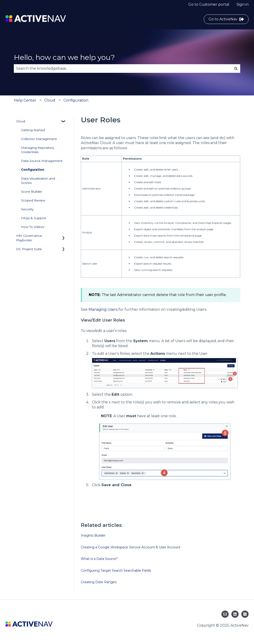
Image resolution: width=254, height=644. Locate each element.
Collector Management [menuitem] (39, 139)
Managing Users (103, 309)
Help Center (25, 100)
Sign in (243, 4)
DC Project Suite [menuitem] (29, 249)
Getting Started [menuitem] (33, 130)
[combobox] (123, 69)
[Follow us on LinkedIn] (235, 614)
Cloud (50, 100)
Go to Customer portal (209, 4)
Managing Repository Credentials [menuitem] (38, 150)
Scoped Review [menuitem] (33, 200)
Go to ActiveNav (226, 19)
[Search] (236, 69)
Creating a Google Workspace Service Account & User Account (131, 547)
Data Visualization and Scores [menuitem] (38, 181)
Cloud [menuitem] (21, 121)
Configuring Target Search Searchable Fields (116, 571)
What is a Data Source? (99, 559)
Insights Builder (93, 535)
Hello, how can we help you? (64, 57)
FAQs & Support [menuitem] (34, 218)
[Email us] (225, 614)
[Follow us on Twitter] (245, 614)
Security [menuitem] (27, 209)
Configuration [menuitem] (33, 170)
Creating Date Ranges (99, 582)
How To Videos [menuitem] (33, 227)
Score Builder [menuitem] (32, 192)
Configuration (76, 100)
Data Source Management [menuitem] (42, 161)
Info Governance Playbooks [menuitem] (29, 238)
